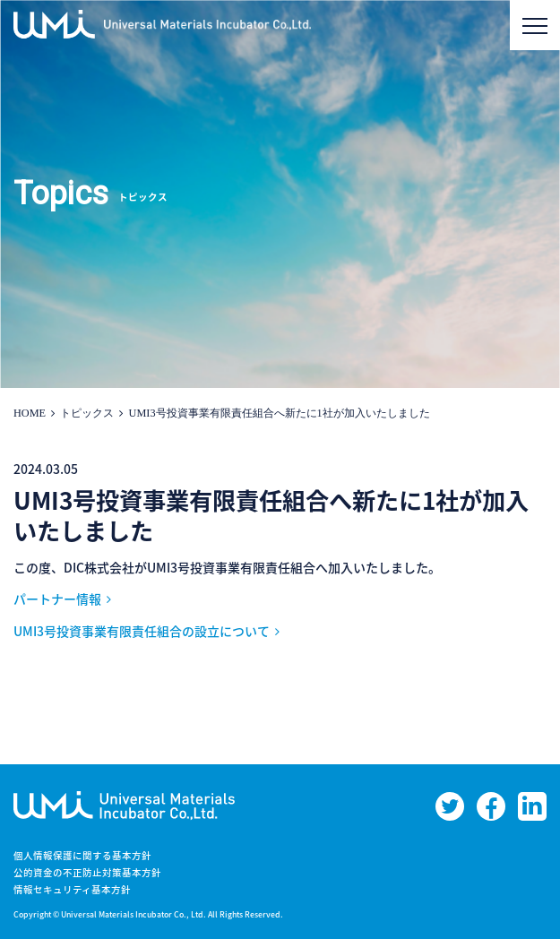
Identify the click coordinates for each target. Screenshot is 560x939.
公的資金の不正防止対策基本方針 (87, 872)
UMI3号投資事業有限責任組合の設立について (142, 631)
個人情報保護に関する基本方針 (82, 855)
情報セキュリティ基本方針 (72, 889)
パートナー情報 (57, 599)
